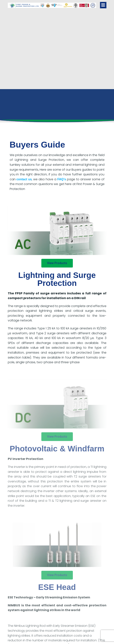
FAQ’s (62, 179)
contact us (24, 179)
